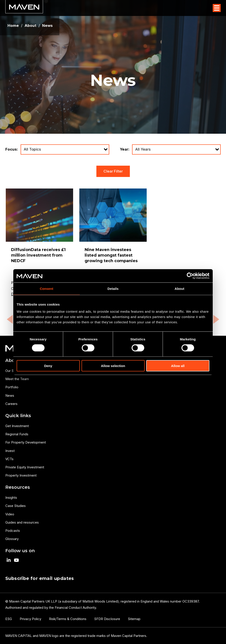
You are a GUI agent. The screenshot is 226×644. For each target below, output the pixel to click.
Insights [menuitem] (11, 498)
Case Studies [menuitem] (16, 506)
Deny (48, 366)
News (47, 26)
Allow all (178, 366)
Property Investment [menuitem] (21, 475)
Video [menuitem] (10, 514)
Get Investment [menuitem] (17, 426)
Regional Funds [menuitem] (17, 434)
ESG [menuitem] (9, 619)
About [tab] (179, 289)
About (30, 26)
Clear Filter (113, 171)
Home (13, 26)
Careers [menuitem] (11, 404)
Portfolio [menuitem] (12, 387)
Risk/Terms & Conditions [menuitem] (68, 619)
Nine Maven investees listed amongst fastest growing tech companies (111, 255)
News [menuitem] (10, 396)
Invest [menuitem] (10, 451)
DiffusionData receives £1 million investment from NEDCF (38, 255)
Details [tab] (113, 289)
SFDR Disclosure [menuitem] (107, 619)
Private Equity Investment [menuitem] (25, 467)
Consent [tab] (47, 289)
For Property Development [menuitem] (26, 442)
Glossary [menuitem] (12, 539)
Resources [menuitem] (18, 487)
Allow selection (113, 366)
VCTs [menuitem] (9, 459)
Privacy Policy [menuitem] (30, 619)
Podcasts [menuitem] (13, 531)
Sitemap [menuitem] (134, 619)
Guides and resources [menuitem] (22, 522)
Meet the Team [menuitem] (17, 379)
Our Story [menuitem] (13, 371)
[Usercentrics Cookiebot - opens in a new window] (190, 276)
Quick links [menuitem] (18, 416)
